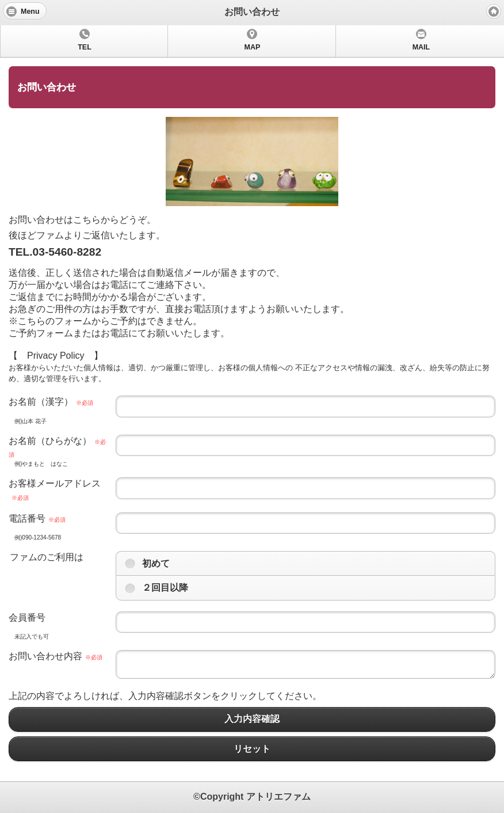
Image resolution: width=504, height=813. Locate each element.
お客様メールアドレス (55, 489)
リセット (252, 749)
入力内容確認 (252, 719)
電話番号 (37, 518)
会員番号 (27, 618)
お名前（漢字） (51, 402)
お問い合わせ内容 (56, 656)
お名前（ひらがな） (57, 447)
